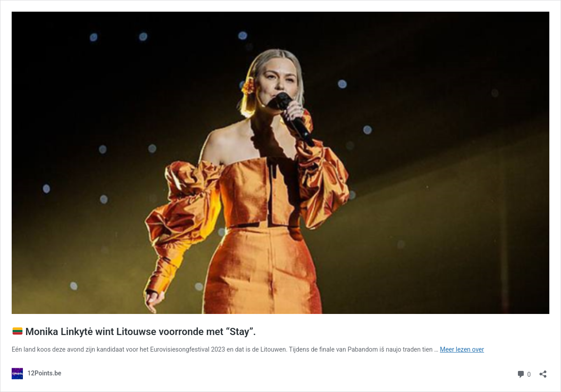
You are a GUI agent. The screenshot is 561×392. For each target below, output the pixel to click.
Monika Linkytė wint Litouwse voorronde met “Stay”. (134, 332)
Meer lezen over (462, 349)
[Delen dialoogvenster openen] (543, 371)
